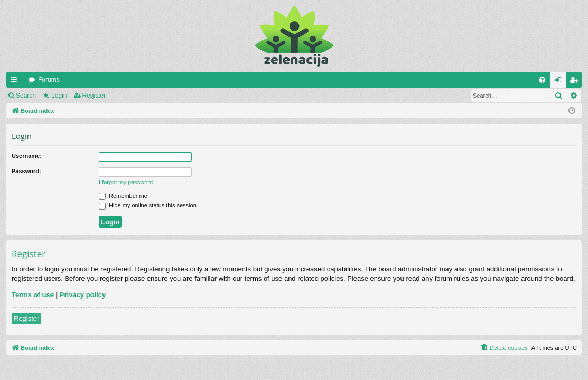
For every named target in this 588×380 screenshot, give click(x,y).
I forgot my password (126, 182)
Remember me (123, 196)
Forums (49, 80)
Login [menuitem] (560, 82)
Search (26, 96)
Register (94, 96)
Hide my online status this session (148, 205)
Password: (26, 171)
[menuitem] (542, 80)
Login (59, 96)
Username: (27, 156)
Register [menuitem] (576, 82)
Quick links (16, 82)
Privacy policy (83, 295)
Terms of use (33, 295)
